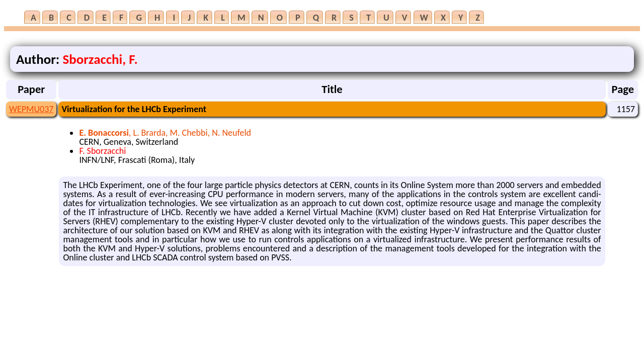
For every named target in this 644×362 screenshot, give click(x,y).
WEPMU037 (31, 109)
